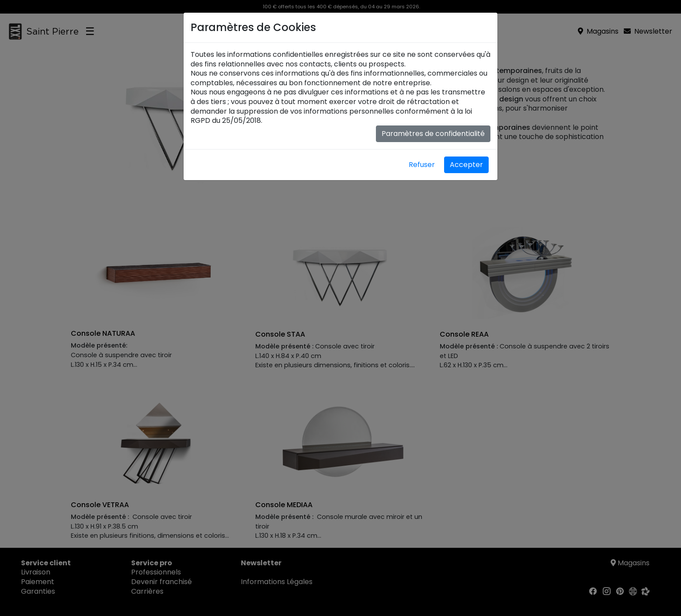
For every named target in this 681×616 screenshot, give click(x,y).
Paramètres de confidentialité (433, 134)
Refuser (422, 165)
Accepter (466, 165)
